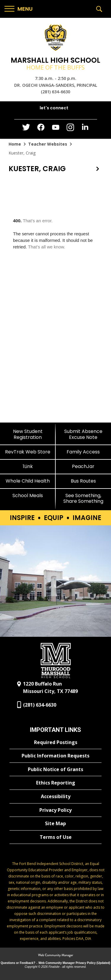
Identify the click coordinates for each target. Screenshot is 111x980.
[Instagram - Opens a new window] (70, 129)
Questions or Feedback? (18, 963)
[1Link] (28, 466)
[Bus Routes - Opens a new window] (83, 481)
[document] (55, 301)
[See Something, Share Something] (83, 498)
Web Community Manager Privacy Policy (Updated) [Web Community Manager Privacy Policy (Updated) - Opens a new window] (74, 963)
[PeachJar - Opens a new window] (83, 466)
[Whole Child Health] (28, 481)
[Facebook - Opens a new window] (41, 129)
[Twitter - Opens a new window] (26, 129)
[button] (18, 9)
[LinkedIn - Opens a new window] (85, 129)
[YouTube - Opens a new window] (56, 129)
